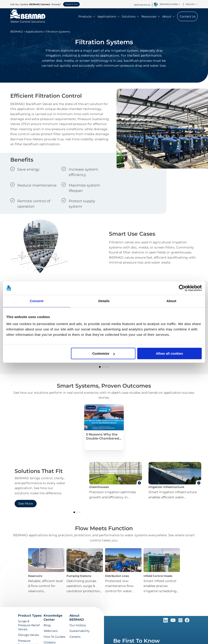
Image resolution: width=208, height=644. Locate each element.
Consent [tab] (37, 301)
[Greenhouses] (116, 481)
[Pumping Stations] (85, 571)
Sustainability (80, 631)
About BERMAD (77, 618)
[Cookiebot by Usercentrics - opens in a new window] (182, 288)
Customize (104, 353)
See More (25, 503)
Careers (75, 637)
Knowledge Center (53, 618)
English (192, 4)
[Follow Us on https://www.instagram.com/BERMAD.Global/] (181, 621)
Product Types (30, 615)
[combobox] (171, 4)
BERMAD (17, 32)
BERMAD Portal (142, 5)
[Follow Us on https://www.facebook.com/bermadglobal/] (187, 621)
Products (87, 16)
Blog (47, 625)
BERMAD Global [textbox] (169, 4)
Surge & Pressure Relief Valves (29, 625)
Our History (78, 625)
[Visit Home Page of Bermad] (28, 20)
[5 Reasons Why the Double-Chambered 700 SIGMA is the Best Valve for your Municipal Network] (104, 427)
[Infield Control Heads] (162, 571)
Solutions (130, 16)
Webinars (51, 631)
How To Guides (54, 637)
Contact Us (188, 16)
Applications (108, 16)
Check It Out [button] (71, 4)
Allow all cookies (169, 353)
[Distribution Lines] (123, 571)
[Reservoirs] (46, 571)
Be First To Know (136, 641)
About (168, 16)
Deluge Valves (28, 635)
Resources (150, 16)
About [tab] (171, 301)
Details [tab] (104, 301)
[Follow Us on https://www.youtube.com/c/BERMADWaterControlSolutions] (174, 621)
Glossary (50, 642)
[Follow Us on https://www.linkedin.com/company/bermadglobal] (166, 621)
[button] (100, 367)
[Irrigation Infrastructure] (175, 481)
